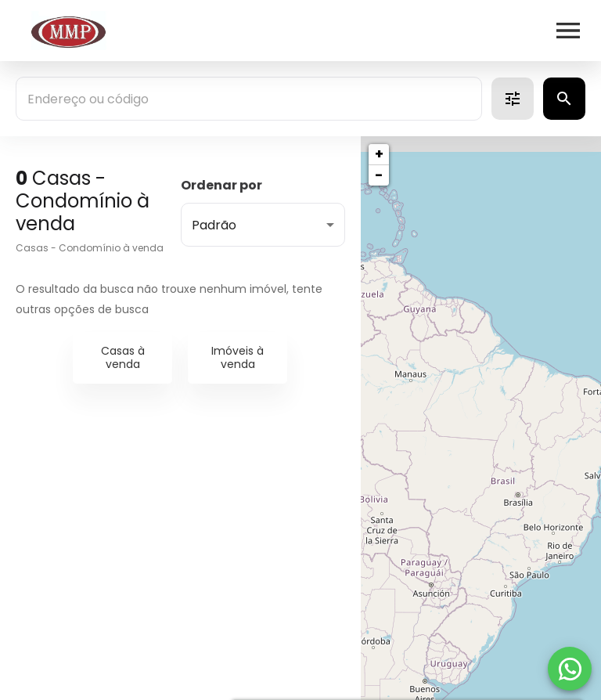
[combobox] (249, 99)
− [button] (379, 175)
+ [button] (379, 154)
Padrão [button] (214, 225)
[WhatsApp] (570, 669)
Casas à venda (123, 357)
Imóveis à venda (238, 357)
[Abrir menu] (568, 31)
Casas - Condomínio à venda (90, 248)
